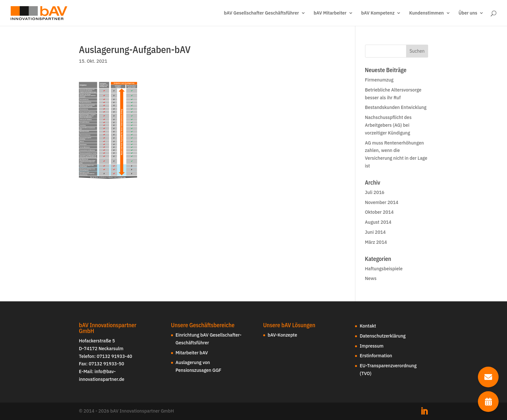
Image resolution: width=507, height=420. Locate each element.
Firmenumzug (379, 80)
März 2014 (376, 242)
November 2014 (382, 202)
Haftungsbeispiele (384, 269)
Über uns (468, 13)
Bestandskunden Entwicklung (396, 107)
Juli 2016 (375, 192)
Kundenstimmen (427, 13)
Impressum (372, 346)
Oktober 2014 (379, 212)
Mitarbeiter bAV (192, 353)
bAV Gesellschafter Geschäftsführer (261, 13)
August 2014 (378, 222)
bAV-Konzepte (282, 335)
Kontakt (368, 326)
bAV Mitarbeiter (330, 13)
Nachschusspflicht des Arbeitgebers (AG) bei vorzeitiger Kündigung (388, 125)
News (371, 278)
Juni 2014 (375, 232)
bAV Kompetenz (378, 13)
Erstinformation (376, 356)
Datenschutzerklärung (383, 336)
